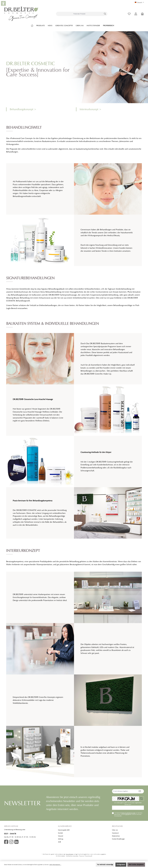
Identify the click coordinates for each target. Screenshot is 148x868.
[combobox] (79, 14)
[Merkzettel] (129, 14)
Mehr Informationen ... (55, 865)
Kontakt (60, 833)
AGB (126, 814)
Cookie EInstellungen (118, 839)
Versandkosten (70, 854)
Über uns (115, 830)
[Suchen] (105, 14)
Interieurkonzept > (90, 109)
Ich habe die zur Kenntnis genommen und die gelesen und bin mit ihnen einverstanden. (128, 814)
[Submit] (140, 791)
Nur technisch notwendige (105, 865)
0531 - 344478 (10, 834)
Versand (61, 836)
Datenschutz (116, 836)
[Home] (34, 26)
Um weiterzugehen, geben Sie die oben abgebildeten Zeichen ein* (128, 804)
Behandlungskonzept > (23, 109)
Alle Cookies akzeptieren (136, 865)
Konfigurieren (121, 865)
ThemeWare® (88, 856)
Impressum (115, 833)
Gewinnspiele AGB (64, 830)
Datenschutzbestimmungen (128, 813)
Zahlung (61, 839)
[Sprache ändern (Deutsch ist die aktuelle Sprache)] (139, 3)
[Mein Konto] (136, 14)
